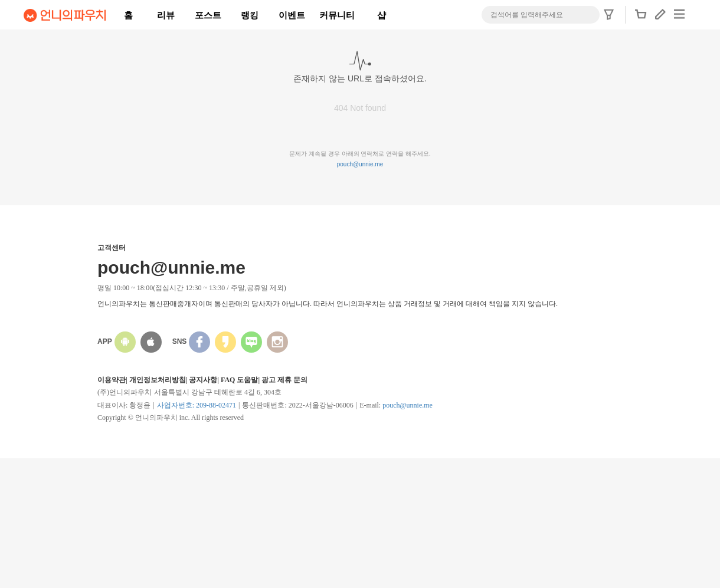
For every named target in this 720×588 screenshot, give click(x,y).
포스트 (208, 15)
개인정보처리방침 (158, 380)
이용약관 (112, 380)
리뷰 (166, 15)
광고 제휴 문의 (284, 380)
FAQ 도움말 (239, 380)
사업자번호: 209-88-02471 (197, 405)
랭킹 (250, 15)
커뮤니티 (337, 15)
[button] (641, 18)
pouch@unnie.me (360, 164)
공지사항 (203, 380)
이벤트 (292, 15)
